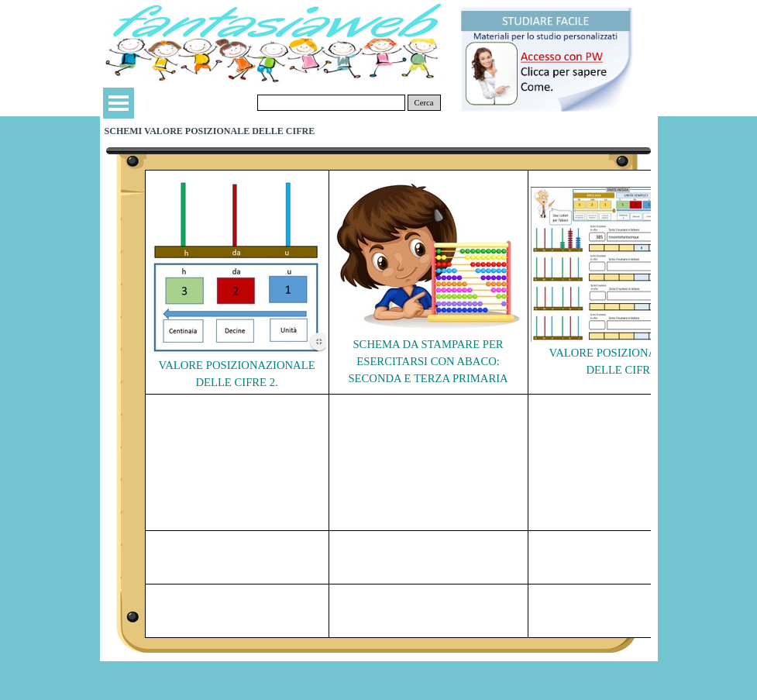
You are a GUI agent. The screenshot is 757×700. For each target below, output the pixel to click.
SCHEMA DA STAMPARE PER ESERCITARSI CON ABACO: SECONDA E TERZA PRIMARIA (428, 361)
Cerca (424, 103)
